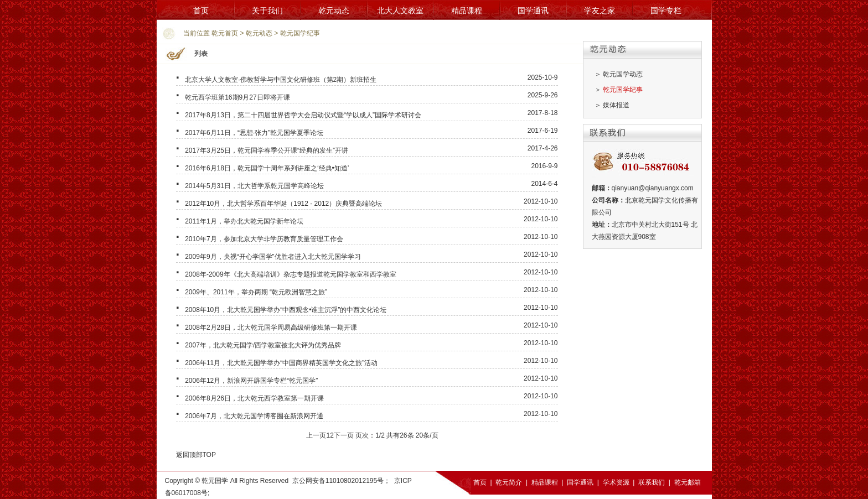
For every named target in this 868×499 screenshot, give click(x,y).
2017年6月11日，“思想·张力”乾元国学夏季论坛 (254, 133)
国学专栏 (666, 11)
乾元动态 (334, 11)
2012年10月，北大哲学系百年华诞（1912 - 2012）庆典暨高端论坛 (283, 204)
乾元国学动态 (623, 74)
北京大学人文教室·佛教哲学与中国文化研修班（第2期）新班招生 (281, 80)
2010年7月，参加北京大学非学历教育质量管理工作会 (264, 239)
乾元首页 (225, 33)
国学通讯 (533, 11)
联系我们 (652, 482)
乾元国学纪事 (300, 33)
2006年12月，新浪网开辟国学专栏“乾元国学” (251, 381)
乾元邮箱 (688, 482)
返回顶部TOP (196, 455)
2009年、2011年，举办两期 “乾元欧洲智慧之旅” (256, 292)
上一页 (316, 435)
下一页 (344, 435)
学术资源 (616, 482)
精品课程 (467, 11)
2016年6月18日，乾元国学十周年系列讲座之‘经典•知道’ (267, 168)
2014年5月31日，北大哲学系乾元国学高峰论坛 (254, 186)
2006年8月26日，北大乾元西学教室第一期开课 (254, 398)
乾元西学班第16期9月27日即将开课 (237, 97)
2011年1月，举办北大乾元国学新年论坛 (244, 221)
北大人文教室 (400, 11)
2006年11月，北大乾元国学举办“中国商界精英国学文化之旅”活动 (281, 363)
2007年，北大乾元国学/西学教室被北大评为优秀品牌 (263, 345)
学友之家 (600, 11)
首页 (201, 11)
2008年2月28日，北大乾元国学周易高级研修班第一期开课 (271, 328)
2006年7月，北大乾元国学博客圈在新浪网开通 (254, 416)
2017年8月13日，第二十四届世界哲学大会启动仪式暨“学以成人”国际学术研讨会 (303, 115)
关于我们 (267, 11)
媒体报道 (616, 105)
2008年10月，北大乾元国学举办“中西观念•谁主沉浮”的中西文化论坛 (286, 310)
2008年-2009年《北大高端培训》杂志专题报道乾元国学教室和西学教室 (290, 274)
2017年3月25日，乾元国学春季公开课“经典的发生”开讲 (267, 150)
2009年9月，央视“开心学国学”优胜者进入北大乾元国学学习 (273, 257)
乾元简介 (509, 482)
